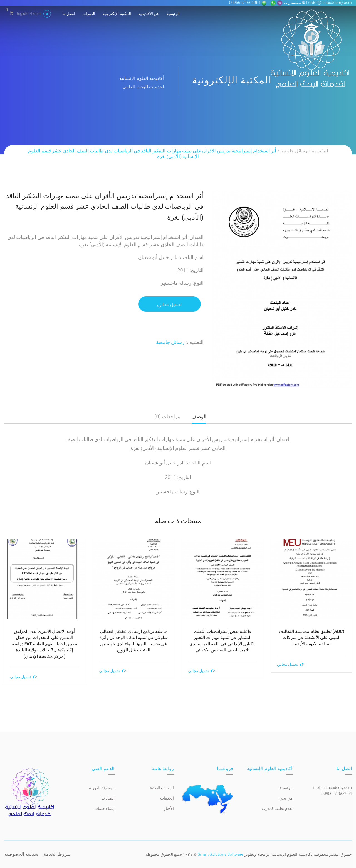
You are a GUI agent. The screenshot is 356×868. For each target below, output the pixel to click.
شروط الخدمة (57, 854)
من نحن (286, 798)
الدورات (89, 14)
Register (23, 14)
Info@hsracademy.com (332, 788)
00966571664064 (245, 3)
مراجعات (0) (167, 416)
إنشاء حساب (104, 808)
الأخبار (169, 808)
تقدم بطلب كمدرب (277, 808)
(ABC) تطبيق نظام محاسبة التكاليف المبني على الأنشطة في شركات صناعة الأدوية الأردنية (311, 638)
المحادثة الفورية (102, 788)
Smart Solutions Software (221, 854)
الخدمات (167, 798)
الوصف (199, 416)
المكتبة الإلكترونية (117, 14)
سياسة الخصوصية (21, 854)
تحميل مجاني (170, 304)
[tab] (199, 419)
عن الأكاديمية (149, 14)
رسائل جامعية (294, 151)
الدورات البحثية (162, 788)
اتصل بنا (69, 14)
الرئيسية (173, 14)
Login (36, 14)
